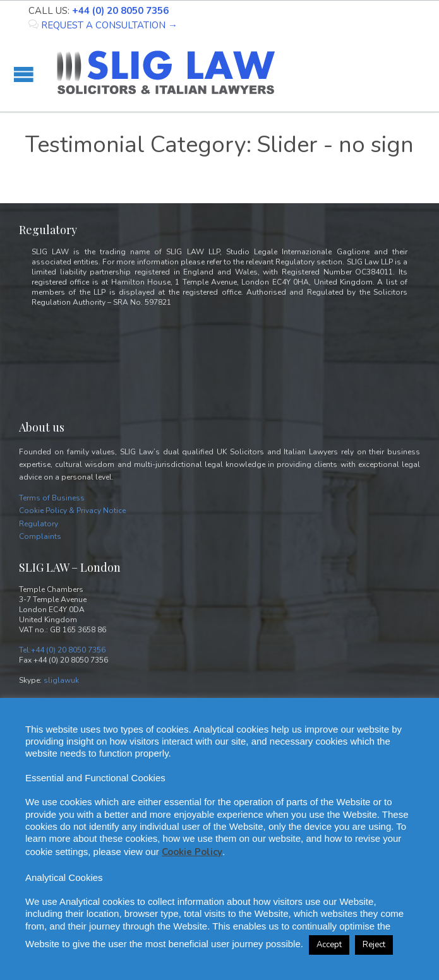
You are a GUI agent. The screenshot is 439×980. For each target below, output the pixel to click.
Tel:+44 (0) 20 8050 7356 (62, 650)
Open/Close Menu (24, 74)
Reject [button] (374, 945)
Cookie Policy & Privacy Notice (72, 511)
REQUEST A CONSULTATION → (103, 25)
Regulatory (39, 524)
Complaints (40, 536)
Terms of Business (52, 498)
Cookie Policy (192, 852)
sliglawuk (61, 680)
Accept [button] (329, 945)
